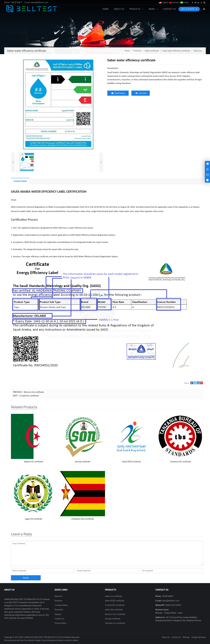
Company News (61, 605)
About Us (58, 596)
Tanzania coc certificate (115, 623)
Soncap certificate (113, 619)
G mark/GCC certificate (115, 605)
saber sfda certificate (114, 610)
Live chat (141, 93)
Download (59, 610)
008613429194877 (173, 605)
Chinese (174, 2)
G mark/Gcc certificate (29, 396)
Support (58, 614)
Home (105, 9)
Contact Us (59, 619)
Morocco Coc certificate (34, 392)
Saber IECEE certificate (115, 601)
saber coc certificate (114, 596)
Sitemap (186, 637)
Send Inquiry (118, 93)
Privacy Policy (60, 623)
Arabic (185, 2)
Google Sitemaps (199, 637)
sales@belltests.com (39, 2)
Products (58, 601)
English (163, 2)
